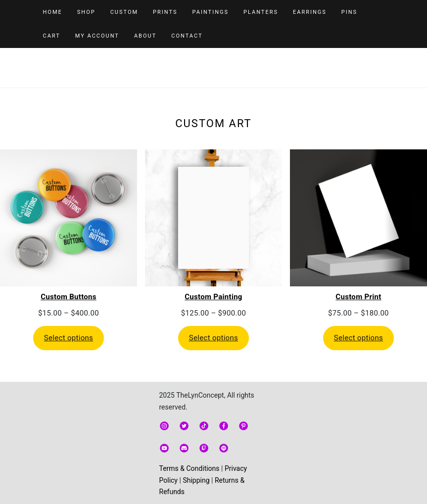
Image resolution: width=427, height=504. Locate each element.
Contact (187, 36)
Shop (86, 12)
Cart (52, 36)
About (145, 36)
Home (53, 12)
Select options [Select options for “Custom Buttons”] (69, 338)
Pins (349, 12)
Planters (261, 12)
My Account (97, 36)
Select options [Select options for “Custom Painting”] (213, 338)
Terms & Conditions (190, 468)
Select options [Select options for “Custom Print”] (358, 338)
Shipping (196, 480)
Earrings (310, 12)
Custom (124, 12)
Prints (165, 12)
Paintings (211, 12)
